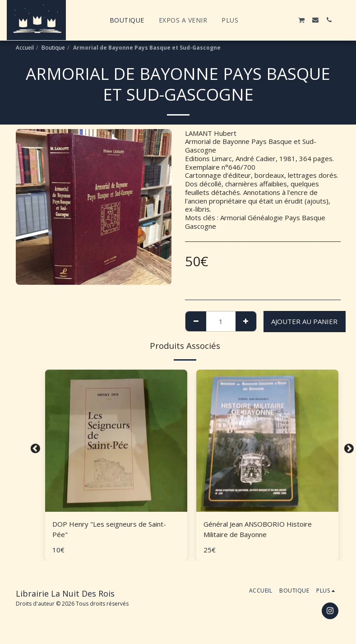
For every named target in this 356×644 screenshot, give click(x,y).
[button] (261, 20)
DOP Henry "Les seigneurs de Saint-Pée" (109, 529)
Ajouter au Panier (304, 321)
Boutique (53, 48)
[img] (116, 441)
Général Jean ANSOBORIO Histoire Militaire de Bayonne (258, 529)
